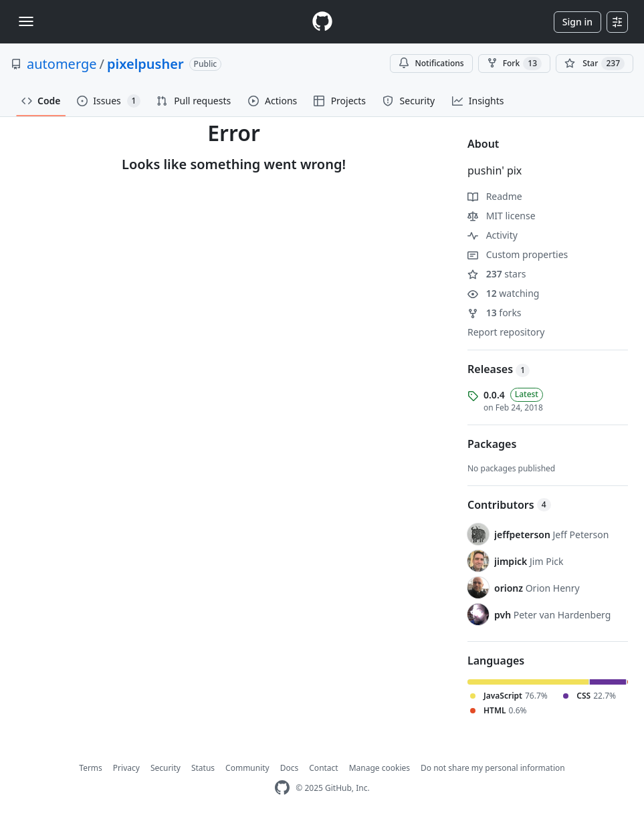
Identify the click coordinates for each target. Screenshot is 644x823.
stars (497, 274)
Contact (323, 768)
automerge (62, 64)
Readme (495, 196)
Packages (492, 444)
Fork (514, 64)
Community (247, 768)
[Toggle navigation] (26, 21)
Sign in (577, 22)
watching (503, 293)
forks (495, 313)
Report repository (506, 332)
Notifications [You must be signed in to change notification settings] (431, 63)
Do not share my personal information (493, 768)
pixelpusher (145, 64)
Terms (91, 768)
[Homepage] (322, 22)
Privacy (126, 768)
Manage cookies (380, 768)
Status (203, 768)
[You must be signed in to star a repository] (595, 64)
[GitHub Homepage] (282, 788)
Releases (499, 369)
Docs (290, 768)
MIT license (502, 216)
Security (166, 768)
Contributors (509, 505)
